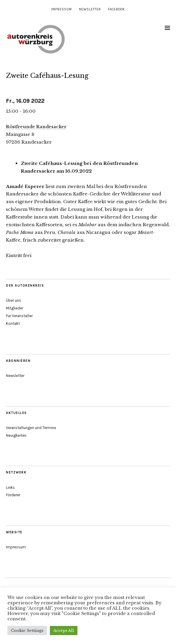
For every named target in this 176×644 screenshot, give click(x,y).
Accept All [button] (64, 631)
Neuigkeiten (16, 435)
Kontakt (13, 323)
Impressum (61, 9)
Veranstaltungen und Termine (31, 428)
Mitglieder (15, 308)
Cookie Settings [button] (27, 631)
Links (10, 488)
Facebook (116, 9)
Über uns (14, 300)
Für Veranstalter (19, 316)
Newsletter (90, 9)
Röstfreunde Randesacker (36, 127)
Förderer (13, 495)
